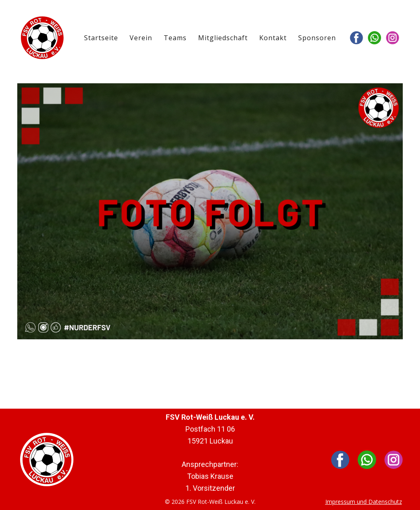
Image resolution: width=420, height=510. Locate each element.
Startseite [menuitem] (101, 38)
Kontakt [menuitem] (273, 38)
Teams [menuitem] (175, 38)
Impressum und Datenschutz (364, 502)
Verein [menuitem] (141, 38)
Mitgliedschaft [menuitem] (223, 38)
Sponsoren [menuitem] (317, 38)
